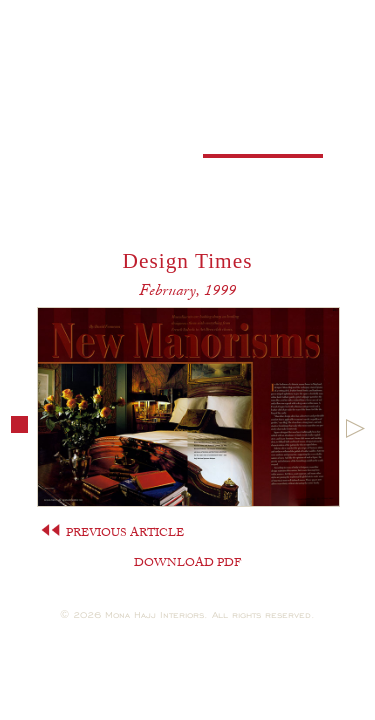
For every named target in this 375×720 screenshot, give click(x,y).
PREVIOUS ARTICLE (112, 534)
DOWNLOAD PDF (187, 564)
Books (113, 142)
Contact (263, 176)
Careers (113, 176)
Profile (112, 108)
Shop (112, 210)
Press (262, 142)
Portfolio (262, 108)
